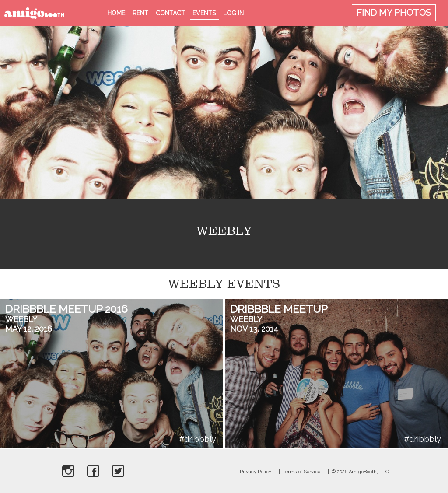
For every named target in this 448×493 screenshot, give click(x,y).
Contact (170, 13)
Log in (233, 13)
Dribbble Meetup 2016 (66, 309)
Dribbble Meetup (279, 309)
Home (116, 13)
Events (204, 13)
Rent (140, 13)
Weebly (21, 319)
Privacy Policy (255, 472)
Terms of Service (301, 472)
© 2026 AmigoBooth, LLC (360, 472)
